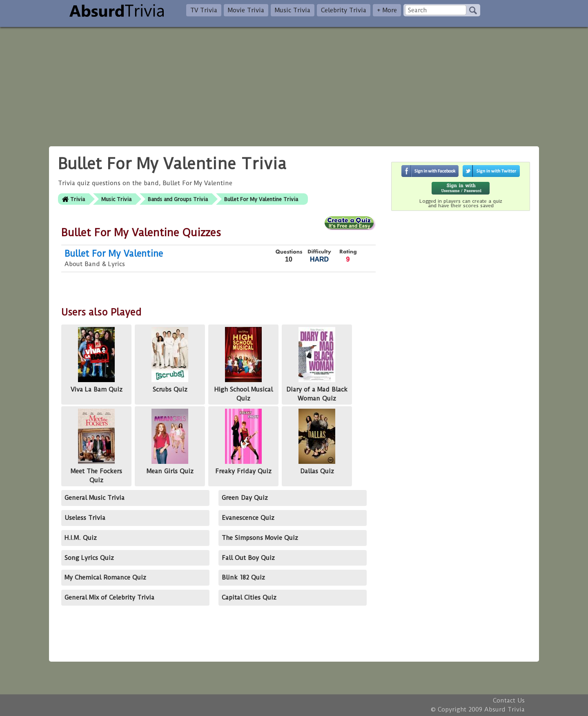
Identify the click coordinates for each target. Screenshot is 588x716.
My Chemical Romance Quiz (105, 577)
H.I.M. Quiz (81, 538)
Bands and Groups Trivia (178, 199)
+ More (387, 10)
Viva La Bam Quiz (97, 360)
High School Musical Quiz (244, 365)
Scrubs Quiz (170, 360)
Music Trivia (293, 10)
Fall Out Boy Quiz (248, 558)
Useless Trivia (85, 518)
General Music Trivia (95, 498)
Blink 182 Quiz (243, 577)
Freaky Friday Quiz (243, 442)
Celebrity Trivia (344, 10)
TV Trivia (204, 10)
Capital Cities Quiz (249, 597)
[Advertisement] (294, 84)
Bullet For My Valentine (114, 254)
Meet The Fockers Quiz (96, 446)
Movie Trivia (246, 10)
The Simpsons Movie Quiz (260, 538)
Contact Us (509, 700)
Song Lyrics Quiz (89, 558)
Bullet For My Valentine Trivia (261, 199)
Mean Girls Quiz (170, 442)
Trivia (78, 199)
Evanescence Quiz (248, 518)
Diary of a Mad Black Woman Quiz (317, 365)
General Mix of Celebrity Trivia (109, 597)
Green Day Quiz (245, 498)
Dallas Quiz (317, 442)
